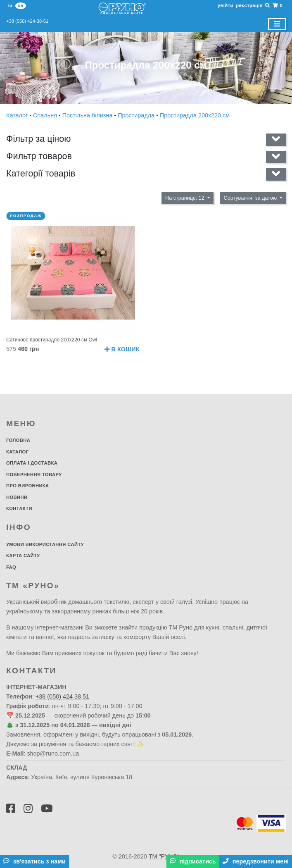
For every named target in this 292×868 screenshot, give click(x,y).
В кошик (122, 349)
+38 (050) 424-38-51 (27, 21)
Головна (18, 440)
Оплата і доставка (32, 463)
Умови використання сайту (45, 544)
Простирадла (137, 115)
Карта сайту (23, 556)
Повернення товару (34, 475)
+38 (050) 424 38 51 (62, 696)
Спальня (46, 115)
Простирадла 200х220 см (195, 115)
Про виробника (28, 486)
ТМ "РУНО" (164, 856)
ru (10, 5)
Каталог (18, 115)
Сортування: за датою (251, 198)
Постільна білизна (88, 115)
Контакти (19, 508)
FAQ (11, 567)
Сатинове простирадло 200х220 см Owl (52, 340)
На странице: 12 (185, 198)
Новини (17, 497)
